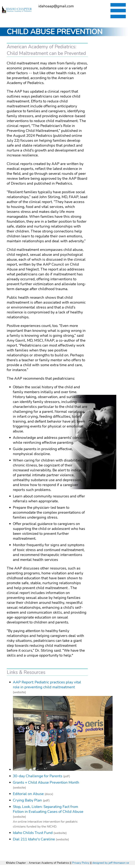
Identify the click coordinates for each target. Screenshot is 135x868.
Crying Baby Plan (27, 800)
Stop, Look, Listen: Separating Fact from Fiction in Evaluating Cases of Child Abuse (48, 809)
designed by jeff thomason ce (111, 863)
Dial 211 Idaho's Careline (34, 839)
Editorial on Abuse (28, 794)
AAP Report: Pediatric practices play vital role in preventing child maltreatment (47, 685)
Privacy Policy (81, 863)
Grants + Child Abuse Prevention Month (46, 782)
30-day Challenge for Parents (38, 776)
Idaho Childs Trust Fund (33, 833)
